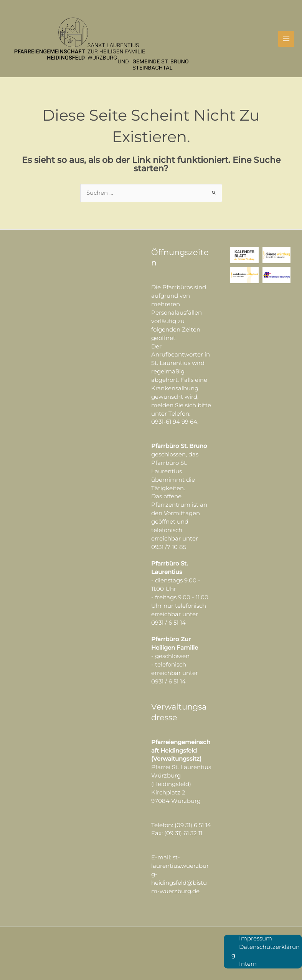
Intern (248, 964)
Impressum (256, 939)
